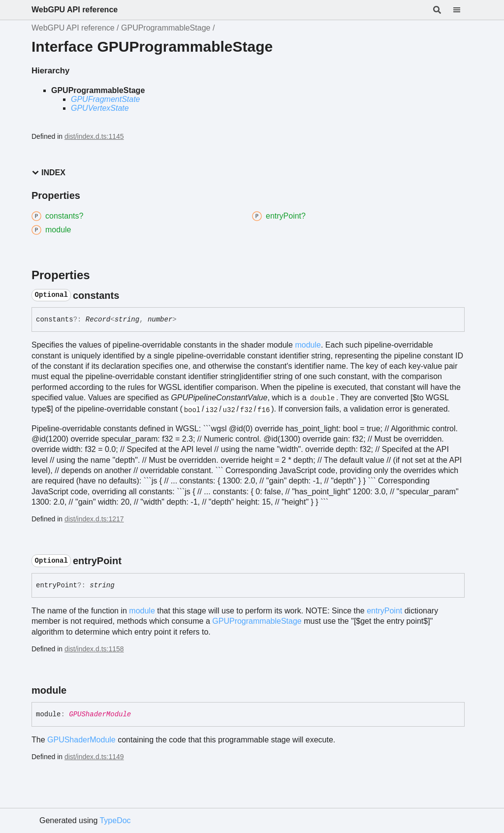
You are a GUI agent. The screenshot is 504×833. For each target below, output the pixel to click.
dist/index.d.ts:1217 (94, 519)
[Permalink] (128, 295)
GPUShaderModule (100, 714)
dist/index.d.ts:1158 (94, 649)
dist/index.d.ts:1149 (94, 757)
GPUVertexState (100, 108)
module (308, 345)
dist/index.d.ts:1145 (94, 136)
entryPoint (384, 611)
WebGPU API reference (75, 10)
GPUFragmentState (106, 99)
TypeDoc (115, 820)
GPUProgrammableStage (166, 28)
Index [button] (48, 173)
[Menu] (463, 10)
